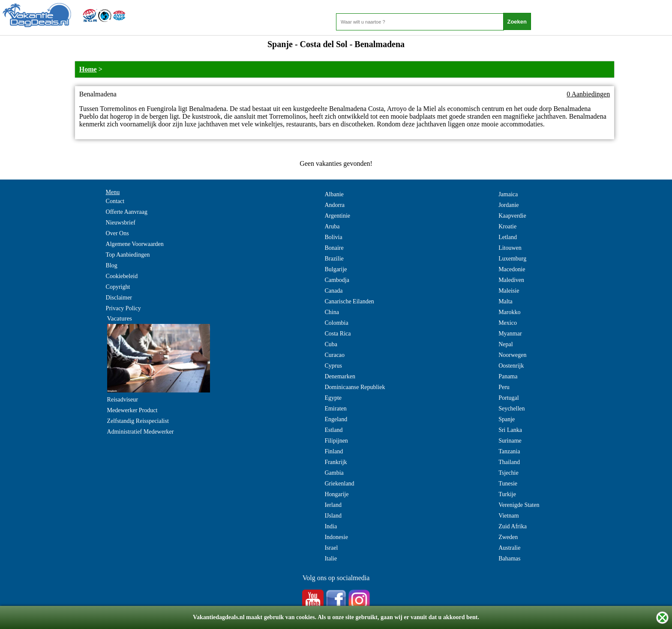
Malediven (511, 280)
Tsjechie (508, 473)
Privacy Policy (123, 308)
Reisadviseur (123, 400)
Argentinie (337, 216)
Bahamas (509, 559)
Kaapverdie (512, 216)
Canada (333, 291)
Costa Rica (337, 334)
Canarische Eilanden (349, 301)
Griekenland (339, 484)
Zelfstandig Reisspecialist (138, 421)
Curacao (334, 355)
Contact (115, 201)
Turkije (507, 494)
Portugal (508, 398)
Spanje (507, 419)
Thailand (509, 462)
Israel (331, 548)
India (331, 526)
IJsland (333, 516)
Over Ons (117, 233)
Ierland (333, 505)
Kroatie (507, 226)
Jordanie (508, 205)
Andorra (334, 205)
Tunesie (508, 484)
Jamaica (508, 194)
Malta (505, 301)
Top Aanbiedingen (128, 255)
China (331, 312)
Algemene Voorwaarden (135, 244)
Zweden (508, 537)
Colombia (336, 323)
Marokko (509, 312)
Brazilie (334, 259)
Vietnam (508, 516)
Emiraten (335, 409)
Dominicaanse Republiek (355, 387)
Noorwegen (512, 355)
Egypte (333, 398)
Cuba (331, 344)
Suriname (510, 441)
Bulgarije (336, 269)
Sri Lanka (510, 430)
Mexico (508, 323)
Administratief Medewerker (141, 432)
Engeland (336, 419)
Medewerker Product (132, 410)
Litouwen (510, 248)
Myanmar (510, 334)
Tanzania (509, 451)
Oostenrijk (511, 366)
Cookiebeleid (122, 276)
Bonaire (334, 248)
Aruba (332, 226)
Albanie (334, 194)
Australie (509, 548)
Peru (504, 387)
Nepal (505, 344)
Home (88, 69)
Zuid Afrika (513, 526)
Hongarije (336, 494)
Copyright (118, 287)
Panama (508, 376)
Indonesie (336, 537)
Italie (331, 559)
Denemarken (340, 376)
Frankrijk (336, 462)
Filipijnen (336, 441)
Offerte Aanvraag (127, 212)
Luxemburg (512, 259)
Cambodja (337, 280)
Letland (508, 237)
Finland (334, 451)
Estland (333, 430)
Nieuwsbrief (121, 223)
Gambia (334, 473)
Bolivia (333, 237)
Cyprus (333, 366)
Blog (112, 265)
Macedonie (512, 269)
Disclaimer (119, 298)
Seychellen (511, 409)
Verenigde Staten (519, 505)
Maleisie (509, 291)
